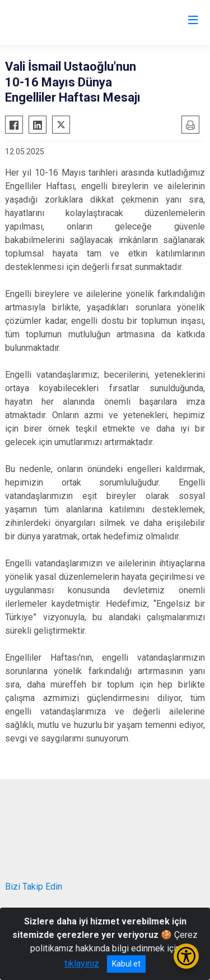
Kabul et (126, 964)
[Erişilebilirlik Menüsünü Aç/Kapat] (186, 956)
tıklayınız (82, 963)
